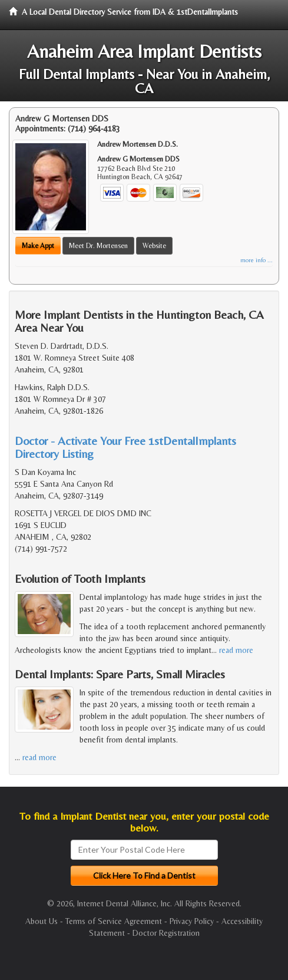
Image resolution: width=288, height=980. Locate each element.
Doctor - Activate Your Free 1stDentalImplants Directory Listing (125, 447)
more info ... (256, 260)
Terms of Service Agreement (114, 921)
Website (154, 246)
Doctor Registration (166, 933)
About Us (42, 921)
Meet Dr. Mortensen (98, 246)
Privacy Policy (192, 921)
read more (236, 650)
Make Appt (38, 246)
